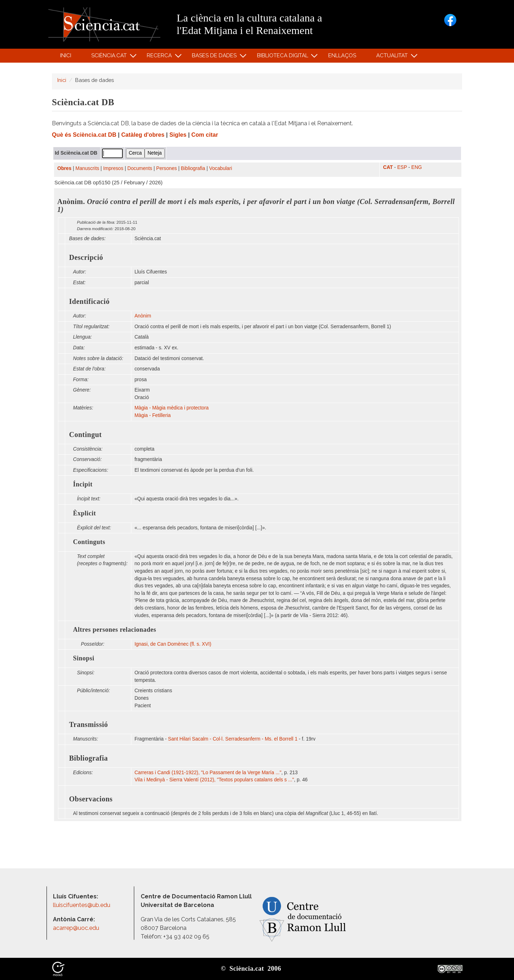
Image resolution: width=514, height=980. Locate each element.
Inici (66, 55)
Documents (140, 168)
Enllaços (342, 55)
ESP (402, 167)
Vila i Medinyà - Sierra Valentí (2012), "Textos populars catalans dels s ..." (214, 780)
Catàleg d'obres (143, 135)
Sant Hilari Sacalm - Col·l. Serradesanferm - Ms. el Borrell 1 (233, 739)
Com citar (205, 135)
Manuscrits (87, 168)
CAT (388, 167)
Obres (64, 168)
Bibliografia (193, 168)
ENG (417, 167)
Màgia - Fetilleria (153, 415)
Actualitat (393, 57)
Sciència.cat (110, 57)
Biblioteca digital (283, 57)
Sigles (178, 135)
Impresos (113, 168)
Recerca (161, 57)
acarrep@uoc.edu (76, 928)
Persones (166, 168)
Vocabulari (220, 168)
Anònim (143, 316)
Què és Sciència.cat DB (84, 135)
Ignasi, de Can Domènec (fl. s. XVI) (173, 644)
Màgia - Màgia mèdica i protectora (172, 408)
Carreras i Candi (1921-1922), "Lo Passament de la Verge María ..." (208, 773)
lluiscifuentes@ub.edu (82, 905)
